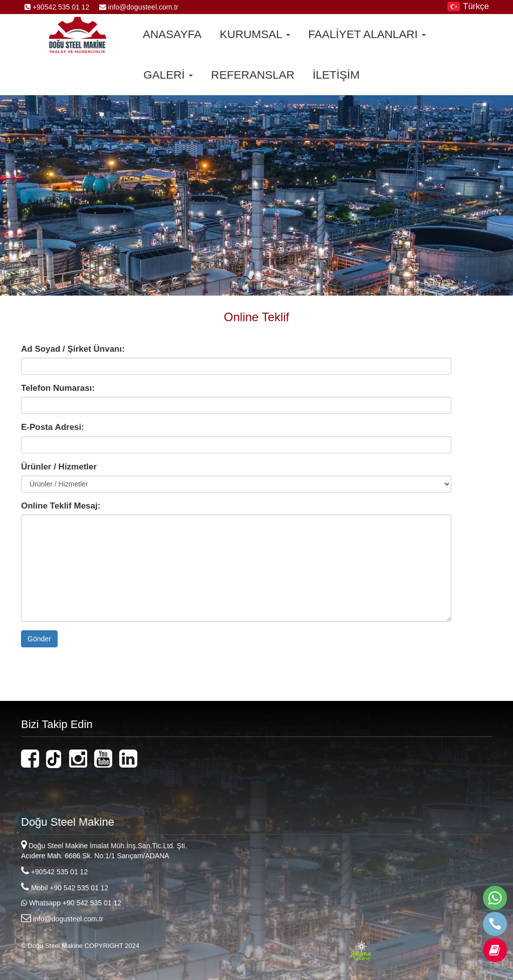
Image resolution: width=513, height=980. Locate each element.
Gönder (39, 639)
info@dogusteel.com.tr (135, 7)
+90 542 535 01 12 (79, 888)
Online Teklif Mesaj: (61, 506)
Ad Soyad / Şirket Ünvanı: (73, 349)
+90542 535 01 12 (58, 7)
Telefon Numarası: (58, 388)
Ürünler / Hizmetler (59, 467)
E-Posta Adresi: (53, 427)
